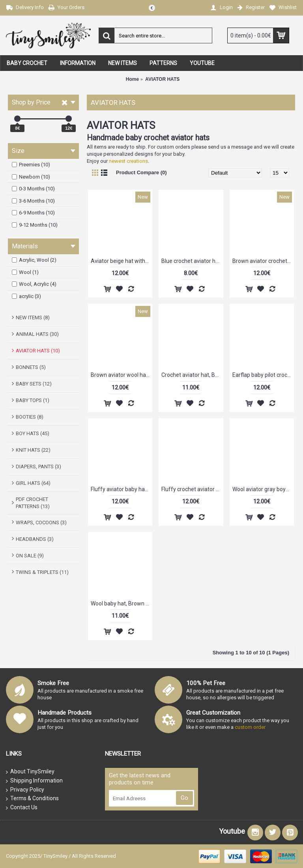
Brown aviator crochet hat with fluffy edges (263, 261)
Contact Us (22, 808)
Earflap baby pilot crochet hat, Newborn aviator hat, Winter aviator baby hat (263, 375)
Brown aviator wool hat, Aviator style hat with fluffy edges (122, 375)
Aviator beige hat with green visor (122, 261)
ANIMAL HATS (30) (37, 334)
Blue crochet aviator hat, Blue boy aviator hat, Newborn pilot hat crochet (192, 261)
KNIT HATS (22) (33, 450)
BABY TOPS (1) (33, 400)
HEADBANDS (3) (35, 539)
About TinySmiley (30, 772)
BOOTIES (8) (30, 417)
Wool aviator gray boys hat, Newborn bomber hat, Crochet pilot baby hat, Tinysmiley (263, 489)
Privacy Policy (25, 790)
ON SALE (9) (30, 556)
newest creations (128, 161)
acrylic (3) (26, 296)
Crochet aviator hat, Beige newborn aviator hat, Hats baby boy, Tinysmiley (192, 375)
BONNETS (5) (31, 367)
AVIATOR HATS (162, 79)
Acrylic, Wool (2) (34, 260)
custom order (250, 727)
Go (184, 798)
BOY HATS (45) (33, 433)
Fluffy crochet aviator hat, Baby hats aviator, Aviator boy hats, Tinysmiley (192, 489)
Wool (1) (25, 272)
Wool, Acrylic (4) (34, 284)
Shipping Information (34, 781)
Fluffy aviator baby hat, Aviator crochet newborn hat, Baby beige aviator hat (122, 489)
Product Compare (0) (141, 172)
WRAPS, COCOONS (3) (41, 522)
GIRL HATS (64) (33, 483)
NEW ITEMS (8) (33, 318)
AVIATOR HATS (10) (38, 351)
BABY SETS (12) (34, 384)
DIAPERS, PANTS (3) (38, 467)
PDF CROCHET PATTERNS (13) (33, 503)
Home (132, 79)
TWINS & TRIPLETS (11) (42, 572)
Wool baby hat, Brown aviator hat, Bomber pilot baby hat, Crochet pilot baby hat (122, 604)
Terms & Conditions (32, 799)
